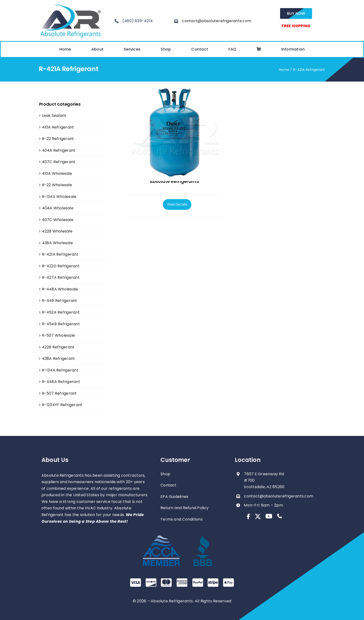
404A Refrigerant (59, 150)
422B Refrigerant (58, 347)
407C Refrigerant (59, 162)
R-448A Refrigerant (61, 382)
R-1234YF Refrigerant (62, 405)
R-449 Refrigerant (60, 301)
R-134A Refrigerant (60, 370)
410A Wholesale (57, 173)
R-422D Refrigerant (61, 266)
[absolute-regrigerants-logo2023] (70, 4)
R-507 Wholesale (59, 335)
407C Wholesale (58, 220)
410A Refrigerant (58, 127)
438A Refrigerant (59, 359)
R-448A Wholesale (60, 289)
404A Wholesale (58, 208)
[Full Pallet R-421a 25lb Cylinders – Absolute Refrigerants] (174, 132)
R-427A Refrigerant (61, 277)
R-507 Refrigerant (59, 393)
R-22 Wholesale (57, 185)
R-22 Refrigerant (58, 139)
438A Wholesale (57, 243)
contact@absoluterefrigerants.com (217, 21)
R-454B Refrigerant (61, 324)
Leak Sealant (54, 116)
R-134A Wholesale (59, 197)
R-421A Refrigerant (60, 254)
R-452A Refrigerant (61, 312)
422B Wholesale (57, 231)
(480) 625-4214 (138, 21)
